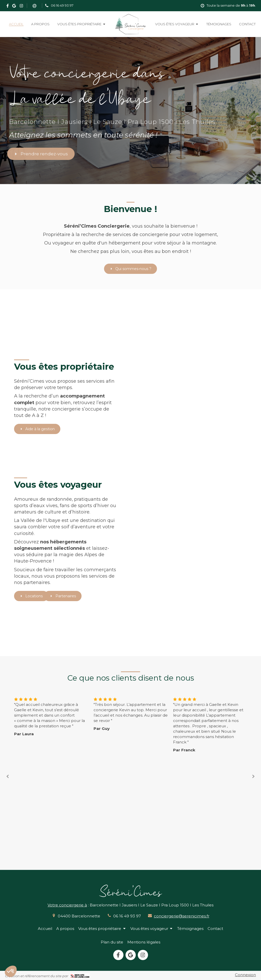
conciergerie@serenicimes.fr (182, 916)
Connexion (245, 975)
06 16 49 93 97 (127, 916)
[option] (131, 714)
